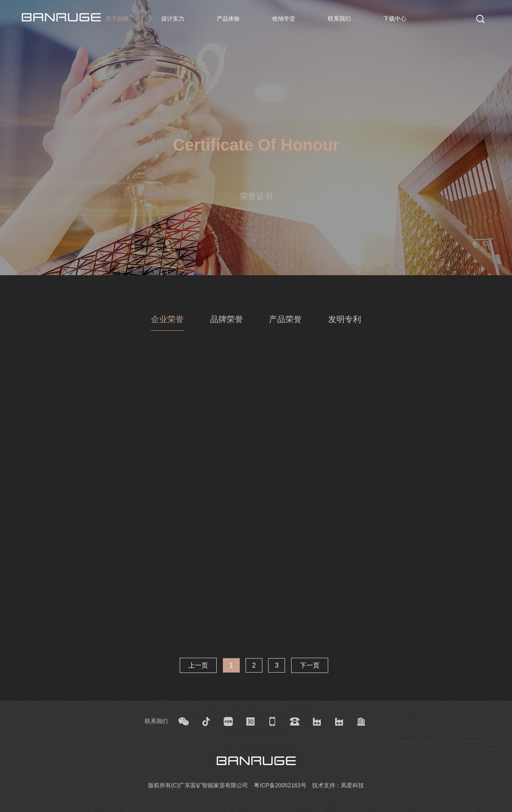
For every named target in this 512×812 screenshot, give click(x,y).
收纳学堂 (284, 19)
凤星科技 (352, 785)
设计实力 (173, 19)
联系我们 (339, 19)
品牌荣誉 (227, 319)
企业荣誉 (167, 319)
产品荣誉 (285, 319)
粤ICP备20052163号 (280, 785)
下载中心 (395, 19)
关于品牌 (117, 19)
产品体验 (228, 19)
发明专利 (345, 319)
